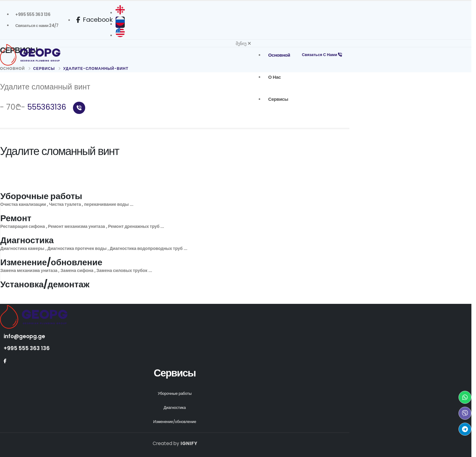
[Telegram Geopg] (465, 429)
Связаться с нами (321, 55)
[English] (122, 36)
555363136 (56, 107)
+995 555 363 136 (27, 348)
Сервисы (277, 99)
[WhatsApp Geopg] (465, 397)
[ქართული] (122, 13)
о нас (273, 77)
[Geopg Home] (46, 55)
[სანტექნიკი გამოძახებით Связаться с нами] (37, 26)
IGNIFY (189, 443)
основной (278, 55)
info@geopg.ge (25, 336)
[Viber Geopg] (465, 413)
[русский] (122, 24)
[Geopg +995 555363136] (33, 15)
